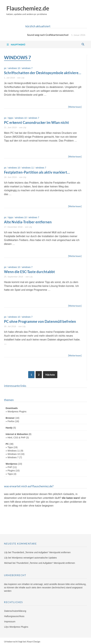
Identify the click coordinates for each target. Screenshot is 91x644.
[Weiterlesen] (75, 107)
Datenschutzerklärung (15, 611)
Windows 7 (27, 68)
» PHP (9, 467)
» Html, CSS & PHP (16, 438)
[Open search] (83, 44)
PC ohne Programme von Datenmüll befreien (40, 321)
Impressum (10, 622)
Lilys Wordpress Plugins (16, 627)
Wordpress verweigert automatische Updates (34, 558)
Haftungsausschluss (14, 616)
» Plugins (10, 471)
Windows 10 (14, 68)
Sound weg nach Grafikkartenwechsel (48, 35)
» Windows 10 (13, 454)
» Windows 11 (13, 451)
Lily (23, 78)
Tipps (11, 118)
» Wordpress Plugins (16, 412)
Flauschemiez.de (28, 8)
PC (5, 68)
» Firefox (10, 421)
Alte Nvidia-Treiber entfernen (28, 222)
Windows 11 (28, 168)
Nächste (50, 375)
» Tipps (9, 447)
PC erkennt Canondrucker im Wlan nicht (36, 122)
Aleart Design (33, 642)
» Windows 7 (12, 457)
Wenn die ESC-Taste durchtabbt (29, 272)
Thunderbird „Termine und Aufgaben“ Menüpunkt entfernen (41, 552)
